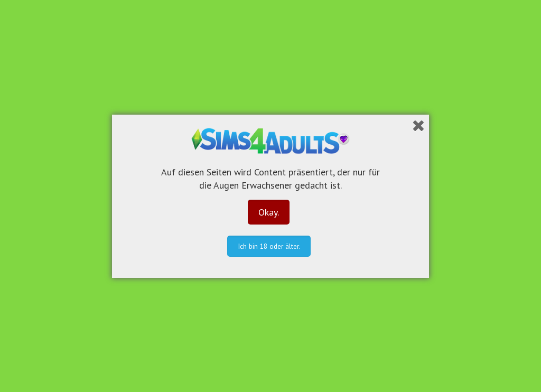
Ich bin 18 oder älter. (269, 246)
